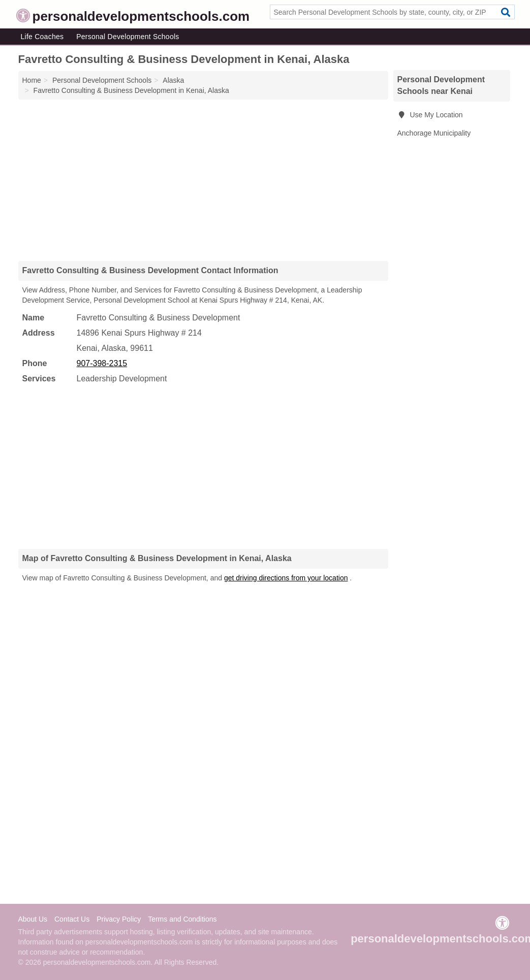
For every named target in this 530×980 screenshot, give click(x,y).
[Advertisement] (203, 180)
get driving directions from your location (286, 578)
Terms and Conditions (182, 919)
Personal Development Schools (128, 37)
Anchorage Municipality (434, 133)
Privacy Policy (119, 919)
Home (32, 80)
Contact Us (72, 919)
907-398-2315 (102, 363)
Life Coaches (42, 37)
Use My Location (430, 115)
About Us (33, 919)
